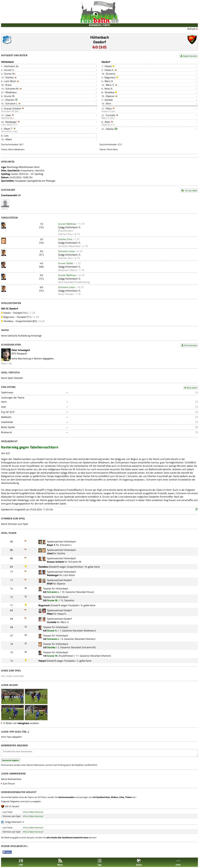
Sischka (9, 77)
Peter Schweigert (21, 350)
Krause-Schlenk (13, 108)
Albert (9, 139)
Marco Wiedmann (16, 149)
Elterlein (10, 100)
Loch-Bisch (10, 81)
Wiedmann (11, 92)
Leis (6, 136)
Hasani (108, 66)
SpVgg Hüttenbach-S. (69, 227)
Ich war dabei (191, 190)
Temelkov (110, 92)
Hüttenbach (100, 37)
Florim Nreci (112, 149)
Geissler (109, 100)
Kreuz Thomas (66, 294)
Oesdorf (100, 42)
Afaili (107, 122)
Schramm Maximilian (69, 246)
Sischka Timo (65, 239)
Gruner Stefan (66, 263)
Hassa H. (109, 70)
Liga (99, 862)
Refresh (191, 29)
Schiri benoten (191, 345)
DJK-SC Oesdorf (12, 806)
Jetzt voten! (192, 388)
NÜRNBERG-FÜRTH (99, 25)
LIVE (21, 862)
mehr (178, 862)
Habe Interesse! (36, 812)
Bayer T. (8, 129)
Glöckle (110, 129)
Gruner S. (9, 70)
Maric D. (109, 81)
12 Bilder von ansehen (21, 723)
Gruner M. (9, 96)
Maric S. (110, 85)
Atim (108, 104)
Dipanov (110, 96)
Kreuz (8, 85)
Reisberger (11, 122)
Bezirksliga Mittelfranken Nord (23, 167)
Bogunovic (110, 77)
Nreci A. (109, 89)
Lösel (8, 115)
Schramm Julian (67, 251)
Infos (25, 812)
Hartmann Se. (12, 66)
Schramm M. (12, 89)
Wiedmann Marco (67, 270)
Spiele (139, 862)
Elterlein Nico (65, 234)
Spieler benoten (190, 56)
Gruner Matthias (67, 224)
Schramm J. (11, 104)
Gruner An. (10, 74)
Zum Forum (9, 783)
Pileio (109, 108)
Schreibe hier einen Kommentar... (99, 753)
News (60, 862)
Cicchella (111, 115)
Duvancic (111, 74)
